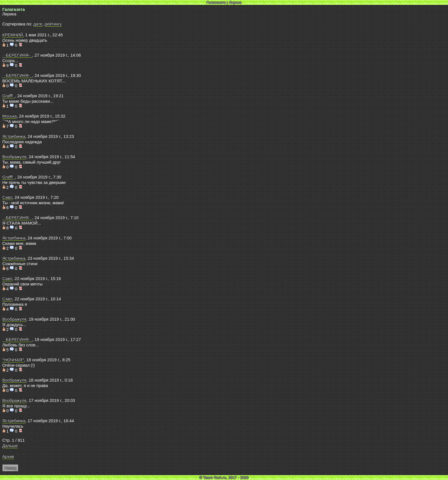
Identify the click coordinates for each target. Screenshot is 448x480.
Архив (8, 457)
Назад (10, 468)
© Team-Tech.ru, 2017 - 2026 (224, 478)
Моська (9, 116)
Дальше (10, 446)
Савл (7, 197)
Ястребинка (14, 136)
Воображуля (14, 157)
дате (38, 24)
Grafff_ (9, 96)
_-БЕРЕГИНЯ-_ (17, 55)
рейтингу (53, 24)
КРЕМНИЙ (13, 35)
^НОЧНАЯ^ (13, 360)
